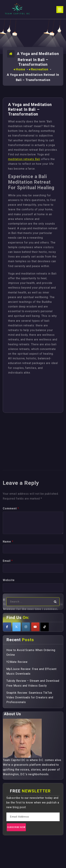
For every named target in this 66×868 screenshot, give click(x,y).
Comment (11, 565)
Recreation (40, 69)
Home (21, 69)
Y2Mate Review (17, 662)
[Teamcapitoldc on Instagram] (26, 627)
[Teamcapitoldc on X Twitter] (17, 627)
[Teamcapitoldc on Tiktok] (45, 627)
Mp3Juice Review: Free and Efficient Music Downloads (31, 671)
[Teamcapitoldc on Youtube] (35, 627)
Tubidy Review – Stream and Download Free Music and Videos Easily (33, 683)
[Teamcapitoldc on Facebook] (7, 627)
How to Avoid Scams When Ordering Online (31, 652)
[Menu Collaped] (60, 10)
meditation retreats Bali (24, 159)
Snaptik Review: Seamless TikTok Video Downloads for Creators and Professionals (30, 697)
